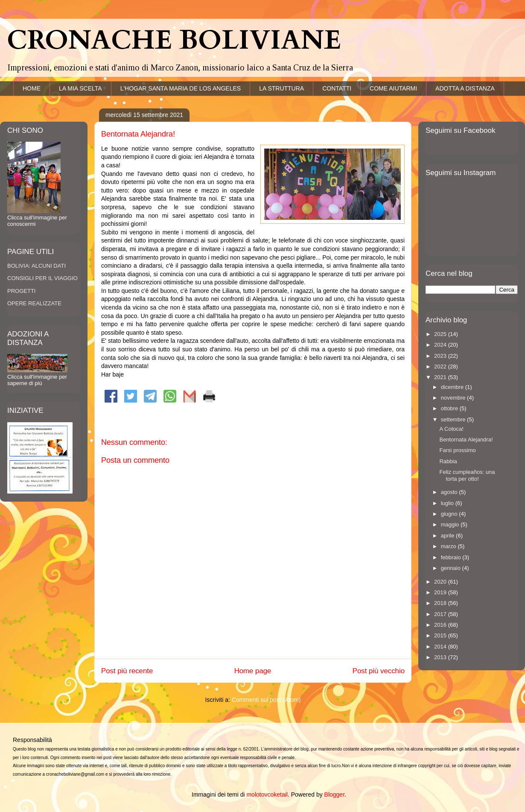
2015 (441, 635)
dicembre (453, 387)
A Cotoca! (451, 429)
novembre (454, 398)
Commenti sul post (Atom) (266, 700)
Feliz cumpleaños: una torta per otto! (467, 475)
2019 (441, 592)
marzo (449, 546)
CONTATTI (337, 88)
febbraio (452, 557)
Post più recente (127, 671)
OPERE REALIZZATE (34, 303)
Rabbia (448, 461)
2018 (441, 603)
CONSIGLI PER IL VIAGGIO (42, 278)
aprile (448, 536)
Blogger (334, 794)
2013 (441, 657)
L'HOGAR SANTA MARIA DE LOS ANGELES (181, 88)
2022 (441, 367)
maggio (451, 524)
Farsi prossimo (457, 450)
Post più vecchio (379, 671)
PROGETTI (21, 291)
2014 (441, 647)
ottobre (450, 408)
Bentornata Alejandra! (466, 440)
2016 (441, 625)
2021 (441, 377)
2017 (441, 614)
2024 (441, 345)
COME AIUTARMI (393, 88)
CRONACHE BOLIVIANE (174, 41)
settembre (454, 419)
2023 (441, 356)
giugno (450, 514)
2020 (441, 582)
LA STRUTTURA (281, 88)
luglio (448, 503)
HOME (32, 88)
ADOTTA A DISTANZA (465, 88)
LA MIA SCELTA (80, 88)
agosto (450, 492)
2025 (441, 334)
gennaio (452, 568)
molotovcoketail (267, 794)
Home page (253, 671)
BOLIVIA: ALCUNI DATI (36, 266)
